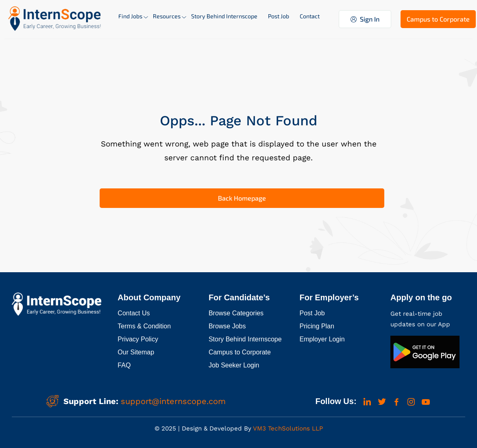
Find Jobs (130, 16)
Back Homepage (242, 198)
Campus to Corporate (438, 19)
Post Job (279, 16)
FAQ (124, 365)
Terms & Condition (144, 326)
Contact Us (134, 313)
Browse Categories (236, 313)
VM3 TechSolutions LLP (287, 428)
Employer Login (322, 339)
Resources (167, 16)
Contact (310, 16)
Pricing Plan (317, 326)
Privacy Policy (138, 339)
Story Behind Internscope (224, 16)
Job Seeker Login (234, 365)
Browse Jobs (227, 326)
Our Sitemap (136, 352)
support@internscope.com (173, 401)
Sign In (365, 19)
